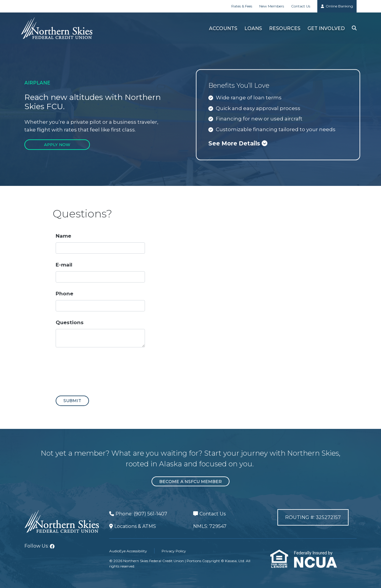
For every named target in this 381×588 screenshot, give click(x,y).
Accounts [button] (223, 28)
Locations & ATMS (135, 526)
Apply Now (57, 145)
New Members (272, 6)
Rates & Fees (242, 6)
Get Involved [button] (326, 28)
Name (63, 236)
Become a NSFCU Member (190, 482)
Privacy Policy (174, 551)
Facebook (52, 546)
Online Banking (339, 6)
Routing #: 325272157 (313, 519)
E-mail (64, 265)
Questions (70, 322)
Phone (64, 294)
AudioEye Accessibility (128, 551)
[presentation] (101, 369)
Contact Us (301, 6)
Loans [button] (253, 28)
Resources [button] (284, 28)
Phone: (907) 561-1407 (141, 514)
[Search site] (354, 28)
